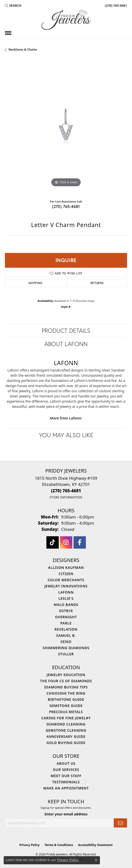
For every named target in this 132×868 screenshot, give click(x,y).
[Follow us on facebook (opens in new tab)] (80, 542)
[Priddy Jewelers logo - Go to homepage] (66, 20)
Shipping (36, 283)
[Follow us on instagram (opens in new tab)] (66, 542)
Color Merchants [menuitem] (66, 580)
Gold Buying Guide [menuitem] (66, 743)
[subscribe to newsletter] (120, 823)
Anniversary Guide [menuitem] (66, 736)
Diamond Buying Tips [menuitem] (66, 687)
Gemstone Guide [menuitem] (66, 706)
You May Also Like (66, 435)
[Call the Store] (66, 491)
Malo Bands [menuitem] (66, 605)
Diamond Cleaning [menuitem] (66, 724)
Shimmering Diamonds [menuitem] (66, 648)
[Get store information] (66, 497)
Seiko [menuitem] (66, 642)
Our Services (66, 770)
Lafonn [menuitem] (66, 592)
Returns (97, 283)
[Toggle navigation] (8, 33)
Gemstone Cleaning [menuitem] (66, 730)
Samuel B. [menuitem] (66, 635)
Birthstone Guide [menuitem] (66, 699)
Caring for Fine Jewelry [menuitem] (66, 718)
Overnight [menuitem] (66, 617)
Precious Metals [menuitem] (66, 712)
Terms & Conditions (59, 845)
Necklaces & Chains (23, 50)
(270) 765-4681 (66, 206)
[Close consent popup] (96, 860)
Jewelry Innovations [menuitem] (66, 586)
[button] (13, 5)
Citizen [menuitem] (66, 574)
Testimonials (66, 782)
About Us (66, 763)
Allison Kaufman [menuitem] (66, 568)
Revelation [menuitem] (66, 629)
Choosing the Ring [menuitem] (66, 693)
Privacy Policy (30, 845)
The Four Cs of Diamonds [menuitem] (66, 681)
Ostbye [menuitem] (66, 611)
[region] (66, 127)
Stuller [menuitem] (66, 654)
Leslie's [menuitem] (66, 598)
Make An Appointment (66, 788)
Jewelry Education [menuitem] (66, 675)
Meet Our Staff (66, 776)
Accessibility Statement (95, 845)
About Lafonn (66, 344)
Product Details (66, 331)
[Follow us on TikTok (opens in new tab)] (53, 542)
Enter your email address (66, 814)
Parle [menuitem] (66, 623)
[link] (115, 5)
